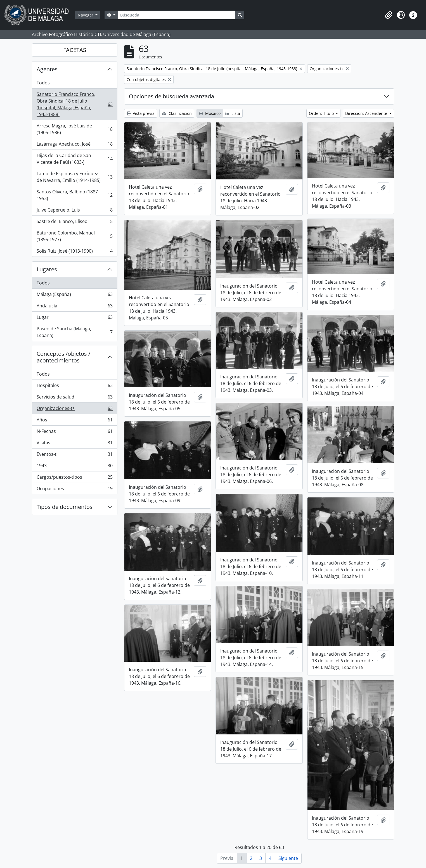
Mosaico (210, 113)
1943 (74, 467)
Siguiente (288, 858)
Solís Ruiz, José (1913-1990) (74, 252)
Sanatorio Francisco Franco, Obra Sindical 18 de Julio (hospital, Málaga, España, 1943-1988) (74, 104)
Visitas (74, 444)
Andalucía (74, 307)
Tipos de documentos (65, 507)
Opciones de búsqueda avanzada (171, 96)
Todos (43, 83)
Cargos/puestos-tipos (74, 478)
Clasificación (177, 113)
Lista (233, 113)
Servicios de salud (74, 398)
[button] (389, 15)
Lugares (47, 269)
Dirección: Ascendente (367, 113)
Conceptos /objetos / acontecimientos (63, 357)
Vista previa (141, 113)
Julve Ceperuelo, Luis (74, 211)
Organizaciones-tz (74, 410)
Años (74, 421)
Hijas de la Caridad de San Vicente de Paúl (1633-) (74, 159)
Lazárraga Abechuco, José (74, 145)
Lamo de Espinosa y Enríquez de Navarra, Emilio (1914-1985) (74, 177)
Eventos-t (74, 455)
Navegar (86, 15)
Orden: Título (322, 113)
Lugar (74, 318)
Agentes (47, 69)
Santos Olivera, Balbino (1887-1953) (74, 195)
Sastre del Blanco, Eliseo (74, 223)
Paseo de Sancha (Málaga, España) (74, 332)
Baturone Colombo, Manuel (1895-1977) (74, 236)
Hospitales (74, 387)
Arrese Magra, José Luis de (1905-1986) (74, 129)
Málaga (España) (74, 296)
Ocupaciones (74, 490)
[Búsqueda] (177, 15)
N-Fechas (74, 432)
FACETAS (75, 50)
